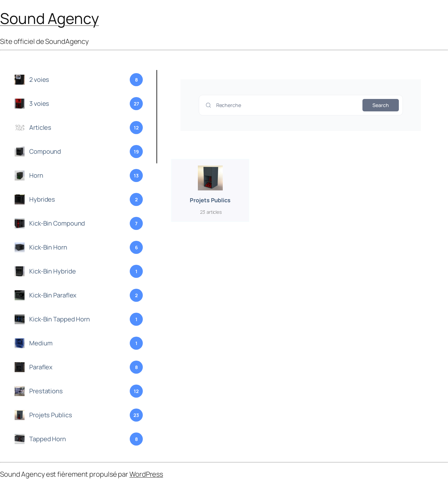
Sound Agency (49, 18)
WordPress (146, 474)
